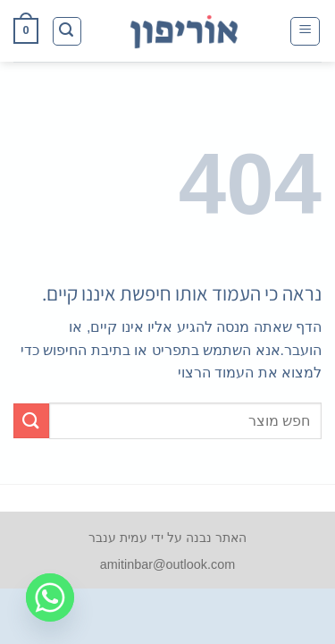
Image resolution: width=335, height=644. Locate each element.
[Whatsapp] (50, 597)
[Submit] (31, 421)
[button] (305, 31)
